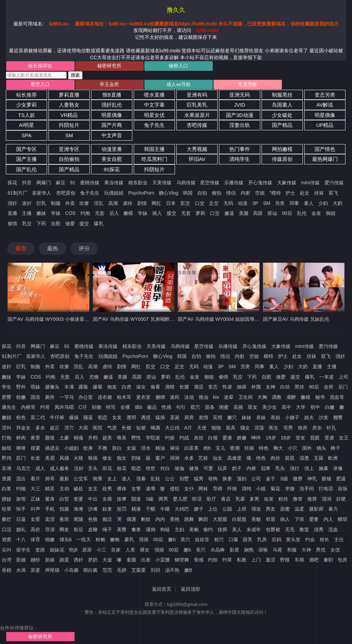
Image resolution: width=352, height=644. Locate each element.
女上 (112, 480)
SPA (27, 137)
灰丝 (199, 439)
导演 (50, 531)
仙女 (218, 460)
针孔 (331, 429)
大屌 (83, 429)
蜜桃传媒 (90, 184)
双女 (253, 409)
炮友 (112, 389)
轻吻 (97, 409)
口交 (200, 205)
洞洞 (175, 460)
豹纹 (146, 521)
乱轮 (155, 480)
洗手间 (307, 490)
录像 (338, 470)
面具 (231, 429)
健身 (194, 470)
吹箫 (84, 205)
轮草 (7, 511)
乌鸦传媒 (186, 184)
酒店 (199, 389)
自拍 (202, 195)
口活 (7, 531)
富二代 (38, 419)
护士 (290, 195)
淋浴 (175, 450)
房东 (317, 429)
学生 (7, 389)
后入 (114, 215)
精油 (160, 450)
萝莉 (200, 215)
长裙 (126, 429)
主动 (64, 490)
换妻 (227, 480)
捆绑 (160, 399)
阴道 (136, 500)
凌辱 (151, 490)
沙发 (323, 419)
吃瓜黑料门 (155, 161)
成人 (40, 470)
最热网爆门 (325, 161)
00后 (287, 215)
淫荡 (259, 429)
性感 (166, 409)
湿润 (327, 500)
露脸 (83, 389)
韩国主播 (154, 150)
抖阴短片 (69, 127)
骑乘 (98, 480)
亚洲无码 (240, 96)
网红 (156, 205)
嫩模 (128, 215)
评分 (84, 250)
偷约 (208, 531)
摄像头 (52, 389)
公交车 (81, 480)
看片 (35, 480)
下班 (299, 521)
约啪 (21, 490)
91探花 (112, 171)
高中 (286, 409)
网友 (64, 531)
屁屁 (290, 460)
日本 (171, 205)
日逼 (21, 521)
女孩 (131, 450)
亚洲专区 (69, 150)
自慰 (56, 225)
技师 (222, 531)
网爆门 (44, 184)
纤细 (232, 490)
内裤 (251, 470)
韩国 (188, 195)
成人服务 (59, 470)
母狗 (213, 480)
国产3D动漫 (239, 117)
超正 (55, 429)
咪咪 (21, 450)
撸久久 (176, 10)
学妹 (56, 215)
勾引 (181, 409)
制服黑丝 (282, 96)
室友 (300, 439)
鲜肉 (21, 439)
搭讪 (272, 215)
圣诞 (175, 419)
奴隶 (107, 511)
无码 (228, 205)
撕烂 (7, 521)
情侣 (231, 195)
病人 (285, 521)
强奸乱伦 (112, 106)
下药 (41, 225)
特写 (111, 409)
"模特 (275, 195)
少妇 (323, 205)
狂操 (249, 450)
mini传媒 (310, 184)
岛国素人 (282, 106)
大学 (301, 409)
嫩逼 (229, 215)
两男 (163, 500)
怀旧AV (197, 161)
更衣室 (143, 399)
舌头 (93, 470)
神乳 (312, 480)
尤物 (94, 378)
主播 (27, 215)
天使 (202, 429)
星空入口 (34, 86)
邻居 (271, 521)
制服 (56, 205)
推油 (203, 399)
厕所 (50, 399)
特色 (264, 450)
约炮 (85, 215)
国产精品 (282, 127)
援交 (172, 215)
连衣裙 (105, 399)
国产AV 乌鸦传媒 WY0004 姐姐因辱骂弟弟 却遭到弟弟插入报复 (246, 321)
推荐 (312, 500)
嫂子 (199, 511)
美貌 (256, 521)
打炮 (7, 439)
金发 (316, 215)
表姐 (275, 419)
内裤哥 (28, 409)
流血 (333, 531)
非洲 (7, 470)
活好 (79, 470)
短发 (269, 500)
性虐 (227, 389)
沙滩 (93, 511)
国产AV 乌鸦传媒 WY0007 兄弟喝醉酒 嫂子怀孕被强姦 (151, 321)
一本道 (327, 378)
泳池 (189, 399)
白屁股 (239, 521)
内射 (245, 195)
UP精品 (325, 127)
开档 (93, 439)
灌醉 (291, 399)
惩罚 (122, 511)
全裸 (125, 409)
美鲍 (194, 531)
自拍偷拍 (69, 161)
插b (139, 409)
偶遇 (131, 521)
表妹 (261, 419)
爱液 (227, 439)
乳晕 (240, 500)
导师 (218, 490)
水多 (189, 460)
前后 (78, 531)
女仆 (189, 490)
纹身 (88, 450)
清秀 (319, 531)
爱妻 (314, 521)
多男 (254, 500)
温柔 (299, 511)
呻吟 (256, 439)
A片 (188, 429)
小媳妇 (71, 450)
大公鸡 (172, 429)
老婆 (78, 500)
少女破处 (282, 117)
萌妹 (35, 389)
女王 (344, 439)
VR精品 (69, 117)
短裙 (141, 429)
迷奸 (27, 205)
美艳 (175, 521)
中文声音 (112, 137)
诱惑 (146, 419)
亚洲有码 (197, 96)
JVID (240, 106)
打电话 (326, 490)
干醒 (151, 511)
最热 (53, 250)
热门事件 (240, 150)
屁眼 (315, 439)
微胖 (298, 480)
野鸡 (7, 460)
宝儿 (220, 450)
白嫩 (330, 409)
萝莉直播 (69, 96)
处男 (107, 490)
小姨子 (292, 419)
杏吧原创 (66, 195)
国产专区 (26, 150)
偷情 (12, 225)
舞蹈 (203, 521)
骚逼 (88, 419)
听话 (197, 500)
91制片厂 (18, 195)
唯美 (122, 439)
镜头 (321, 450)
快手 (21, 511)
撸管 (298, 500)
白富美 (191, 450)
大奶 (338, 205)
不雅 (102, 450)
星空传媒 (210, 184)
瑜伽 (179, 470)
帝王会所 (91, 86)
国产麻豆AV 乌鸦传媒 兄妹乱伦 (296, 321)
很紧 (35, 450)
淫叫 (7, 429)
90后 (314, 389)
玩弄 (222, 470)
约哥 (45, 409)
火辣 (78, 460)
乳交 (27, 225)
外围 (256, 389)
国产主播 (26, 161)
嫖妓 (7, 500)
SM (69, 137)
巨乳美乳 (197, 106)
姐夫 (309, 419)
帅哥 (50, 480)
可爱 (208, 470)
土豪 (64, 439)
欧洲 (333, 460)
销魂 (78, 439)
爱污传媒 (334, 184)
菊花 (275, 490)
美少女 (269, 409)
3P (255, 205)
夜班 (64, 521)
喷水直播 (154, 96)
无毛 (290, 531)
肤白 (117, 450)
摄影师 (316, 511)
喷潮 (235, 450)
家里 (35, 439)
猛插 (160, 419)
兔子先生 (154, 127)
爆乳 (99, 225)
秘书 (320, 399)
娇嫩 (242, 439)
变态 (213, 389)
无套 (100, 215)
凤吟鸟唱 (64, 409)
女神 (271, 389)
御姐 (331, 215)
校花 (122, 470)
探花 (12, 184)
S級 (150, 500)
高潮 (113, 205)
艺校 (203, 460)
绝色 (261, 460)
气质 (112, 429)
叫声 (35, 511)
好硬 (341, 500)
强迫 (256, 511)
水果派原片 (197, 117)
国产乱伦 (26, 171)
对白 (165, 470)
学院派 (153, 439)
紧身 (50, 500)
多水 (40, 429)
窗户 (160, 460)
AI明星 (26, 127)
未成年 (254, 531)
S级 (284, 480)
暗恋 (136, 470)
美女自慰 (112, 161)
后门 (343, 389)
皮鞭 (93, 531)
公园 (227, 511)
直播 (12, 215)
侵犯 (175, 490)
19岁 (271, 439)
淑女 (141, 389)
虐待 (128, 205)
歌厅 (211, 500)
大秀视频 (197, 150)
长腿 (184, 389)
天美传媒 (162, 184)
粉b (207, 450)
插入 (157, 215)
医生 (274, 429)
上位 (213, 511)
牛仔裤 (57, 419)
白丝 (285, 389)
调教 (277, 399)
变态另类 (325, 96)
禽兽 (136, 531)
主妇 (179, 531)
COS (70, 215)
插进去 (52, 450)
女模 (107, 500)
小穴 (293, 450)
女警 (136, 490)
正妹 (35, 500)
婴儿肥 (180, 500)
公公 (170, 480)
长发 (35, 460)
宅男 (288, 429)
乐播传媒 (234, 184)
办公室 (86, 399)
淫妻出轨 (240, 127)
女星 (35, 521)
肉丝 (275, 460)
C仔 (83, 409)
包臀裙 (273, 531)
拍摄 (64, 511)
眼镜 (327, 480)
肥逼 (341, 480)
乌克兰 (23, 470)
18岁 (286, 439)
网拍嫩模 (282, 150)
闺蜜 (224, 409)
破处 (78, 490)
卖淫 (50, 521)
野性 (136, 439)
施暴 (323, 470)
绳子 (107, 531)
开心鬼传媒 (260, 184)
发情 (203, 419)
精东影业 (138, 184)
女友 (117, 419)
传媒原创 (282, 161)
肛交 (185, 205)
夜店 (226, 500)
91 (73, 184)
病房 (302, 429)
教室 (304, 531)
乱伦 (302, 215)
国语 (35, 399)
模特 (268, 358)
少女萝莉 (26, 106)
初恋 (102, 419)
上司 (343, 378)
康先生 (9, 409)
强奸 (12, 205)
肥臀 (7, 399)
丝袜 (319, 195)
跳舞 (189, 521)
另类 (280, 205)
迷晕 (229, 399)
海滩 (78, 511)
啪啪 (216, 429)
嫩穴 (232, 419)
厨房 (189, 419)
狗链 (165, 531)
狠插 (93, 460)
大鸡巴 (182, 511)
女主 (93, 490)
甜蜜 (285, 511)
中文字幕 (154, 106)
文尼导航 (203, 86)
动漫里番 (112, 150)
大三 (35, 490)
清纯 (246, 490)
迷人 (126, 480)
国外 (307, 450)
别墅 (184, 480)
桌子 (271, 480)
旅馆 (21, 500)
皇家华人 (42, 195)
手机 (50, 511)
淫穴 (69, 429)
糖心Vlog (168, 195)
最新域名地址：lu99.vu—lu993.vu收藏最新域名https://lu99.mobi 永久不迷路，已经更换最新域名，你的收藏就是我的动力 (207, 24)
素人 (309, 205)
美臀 (122, 531)
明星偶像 (112, 117)
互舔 (319, 460)
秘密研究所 (91, 66)
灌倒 (151, 531)
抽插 (242, 389)
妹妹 (246, 419)
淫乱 (99, 205)
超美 (107, 439)
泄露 (7, 480)
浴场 (342, 490)
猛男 (199, 480)
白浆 (7, 490)
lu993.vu (59, 24)
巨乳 (41, 205)
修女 (107, 460)
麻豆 (60, 184)
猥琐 (342, 521)
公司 (256, 480)
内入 (328, 521)
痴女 (122, 460)
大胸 (262, 399)
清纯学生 (240, 161)
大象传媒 (287, 184)
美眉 (50, 460)
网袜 (203, 490)
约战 (184, 439)
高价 (35, 531)
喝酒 (155, 429)
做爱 (70, 225)
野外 (21, 389)
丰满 (69, 389)
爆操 (74, 419)
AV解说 (325, 106)
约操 (170, 439)
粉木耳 (124, 399)
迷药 (175, 399)
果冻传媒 (114, 184)
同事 (294, 205)
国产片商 (112, 127)
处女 (305, 195)
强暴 (141, 480)
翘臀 (338, 419)
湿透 (304, 460)
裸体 (122, 490)
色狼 (93, 521)
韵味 (136, 460)
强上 (309, 470)
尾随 (78, 521)
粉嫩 (21, 399)
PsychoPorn (141, 195)
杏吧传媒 (197, 127)
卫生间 (245, 399)
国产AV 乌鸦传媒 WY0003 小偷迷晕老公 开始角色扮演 (66, 321)
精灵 (50, 490)
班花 (107, 470)
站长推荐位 (34, 66)
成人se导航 (147, 86)
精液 (136, 511)
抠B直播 (112, 96)
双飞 (333, 195)
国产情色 (325, 150)
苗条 (210, 409)
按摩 (122, 500)
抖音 (27, 184)
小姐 (261, 490)
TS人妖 (26, 117)
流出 (21, 480)
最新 (21, 250)
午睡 (165, 511)
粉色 (21, 419)
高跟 (258, 215)
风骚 (64, 460)
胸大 (278, 450)
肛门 (21, 460)
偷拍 (217, 195)
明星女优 (154, 117)
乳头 (280, 470)
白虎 (126, 389)
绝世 (151, 470)
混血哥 (337, 399)
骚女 (245, 429)
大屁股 (220, 521)
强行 (295, 470)
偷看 (155, 389)
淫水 (146, 450)
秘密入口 (147, 66)
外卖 (70, 205)
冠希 (266, 470)
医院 (98, 429)
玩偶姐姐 (114, 195)
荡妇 (242, 480)
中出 (93, 500)
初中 (315, 409)
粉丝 (283, 500)
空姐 (260, 195)
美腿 (244, 215)
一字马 (67, 399)
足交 (214, 205)
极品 (152, 409)
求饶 (290, 490)
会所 (329, 389)
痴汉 (107, 521)
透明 (131, 419)
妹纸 (7, 450)
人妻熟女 (69, 106)
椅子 (335, 450)
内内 (160, 521)
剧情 (142, 205)
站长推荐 (26, 96)
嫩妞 (7, 419)
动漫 (243, 205)
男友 (271, 511)
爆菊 (98, 389)
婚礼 (21, 531)
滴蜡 (170, 389)
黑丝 (299, 389)
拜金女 (23, 429)
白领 (213, 439)
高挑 (238, 409)
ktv (216, 399)
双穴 (195, 409)
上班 (242, 511)
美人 (237, 531)
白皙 (64, 500)
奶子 (237, 470)
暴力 (333, 511)
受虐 (329, 439)
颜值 (50, 439)
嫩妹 (41, 215)
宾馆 (218, 419)
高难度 (234, 460)
